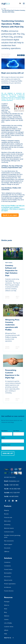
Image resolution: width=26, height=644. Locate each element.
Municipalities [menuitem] (8, 573)
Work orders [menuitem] (7, 521)
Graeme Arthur (6, 54)
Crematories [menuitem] (7, 566)
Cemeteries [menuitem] (7, 562)
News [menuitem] (6, 609)
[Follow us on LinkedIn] (13, 501)
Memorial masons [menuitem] (9, 528)
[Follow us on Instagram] (9, 501)
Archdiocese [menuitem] (8, 587)
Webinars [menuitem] (7, 616)
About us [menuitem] (7, 605)
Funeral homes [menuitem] (8, 569)
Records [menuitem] (6, 514)
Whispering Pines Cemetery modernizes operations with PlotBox (12, 325)
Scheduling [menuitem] (7, 525)
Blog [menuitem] (5, 612)
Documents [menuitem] (7, 548)
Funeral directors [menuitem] (9, 591)
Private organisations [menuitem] (10, 584)
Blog (5, 9)
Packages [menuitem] (7, 602)
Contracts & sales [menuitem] (9, 532)
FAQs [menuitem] (6, 634)
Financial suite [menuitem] (8, 518)
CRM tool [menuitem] (7, 552)
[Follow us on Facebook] (6, 501)
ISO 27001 (13, 477)
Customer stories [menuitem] (9, 627)
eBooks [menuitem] (6, 630)
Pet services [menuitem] (7, 577)
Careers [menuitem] (6, 620)
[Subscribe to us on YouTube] (16, 501)
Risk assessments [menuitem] (9, 541)
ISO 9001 (7, 477)
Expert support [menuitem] (8, 544)
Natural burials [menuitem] (8, 580)
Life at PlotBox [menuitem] (8, 623)
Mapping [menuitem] (7, 510)
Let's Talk (6, 87)
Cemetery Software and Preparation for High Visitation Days (11, 271)
